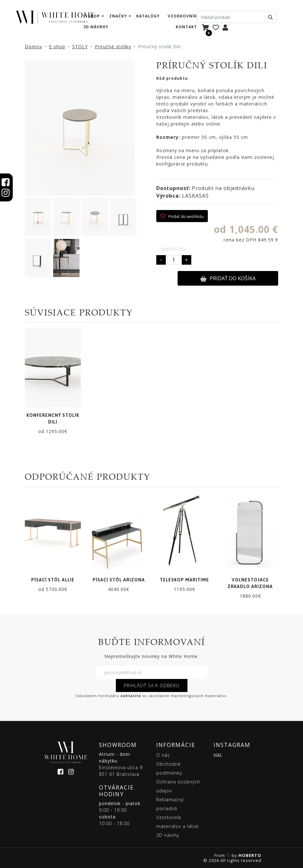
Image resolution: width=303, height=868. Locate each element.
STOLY (80, 47)
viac (218, 754)
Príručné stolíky (113, 47)
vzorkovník (182, 16)
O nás (163, 755)
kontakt (186, 27)
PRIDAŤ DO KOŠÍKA (228, 278)
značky (118, 16)
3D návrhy (96, 27)
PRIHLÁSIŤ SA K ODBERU (152, 685)
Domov (33, 47)
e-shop (92, 16)
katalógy (148, 16)
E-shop (57, 47)
